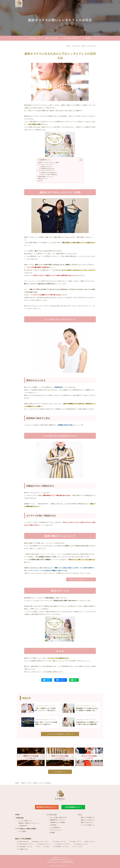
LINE (74, 680)
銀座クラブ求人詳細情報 (23, 839)
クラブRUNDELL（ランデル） (61, 847)
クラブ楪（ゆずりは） (23, 842)
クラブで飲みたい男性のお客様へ (26, 829)
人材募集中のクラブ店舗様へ (58, 822)
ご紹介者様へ (53, 825)
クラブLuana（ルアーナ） (59, 842)
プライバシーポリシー (56, 830)
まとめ (40, 181)
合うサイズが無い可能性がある (50, 175)
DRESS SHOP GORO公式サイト (79, 579)
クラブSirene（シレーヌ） (81, 844)
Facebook (61, 680)
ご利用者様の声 (23, 826)
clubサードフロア (90, 842)
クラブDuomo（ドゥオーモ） (63, 844)
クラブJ (38, 847)
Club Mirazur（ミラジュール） (41, 842)
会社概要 (88, 38)
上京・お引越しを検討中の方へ (58, 817)
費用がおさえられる (47, 167)
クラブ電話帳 (22, 831)
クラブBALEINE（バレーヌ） (25, 847)
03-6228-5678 (67, 862)
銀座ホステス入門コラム (88, 820)
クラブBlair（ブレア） (76, 842)
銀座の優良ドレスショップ (46, 177)
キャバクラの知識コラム (88, 825)
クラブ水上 (46, 847)
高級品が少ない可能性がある (49, 173)
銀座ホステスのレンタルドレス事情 (49, 163)
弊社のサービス (43, 179)
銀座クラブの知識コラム (88, 817)
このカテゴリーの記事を (58, 734)
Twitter (47, 680)
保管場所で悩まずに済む (48, 169)
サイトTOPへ (58, 772)
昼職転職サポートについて (57, 820)
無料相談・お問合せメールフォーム (28, 823)
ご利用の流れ (20, 818)
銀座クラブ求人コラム (87, 822)
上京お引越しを (71, 38)
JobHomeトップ (35, 38)
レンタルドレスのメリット (46, 165)
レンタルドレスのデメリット (47, 171)
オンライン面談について (25, 821)
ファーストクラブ (77, 847)
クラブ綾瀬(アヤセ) (22, 849)
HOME (17, 815)
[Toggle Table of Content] (80, 160)
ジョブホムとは (51, 815)
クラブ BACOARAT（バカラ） (25, 844)
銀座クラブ (51, 38)
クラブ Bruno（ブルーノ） (44, 844)
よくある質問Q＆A (55, 828)
